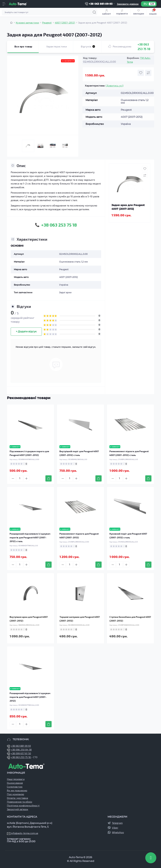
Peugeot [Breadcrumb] (47, 23)
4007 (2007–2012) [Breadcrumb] (65, 23)
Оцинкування (15, 783)
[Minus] (13, 479)
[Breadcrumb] (11, 23)
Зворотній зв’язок (18, 809)
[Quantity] (20, 478)
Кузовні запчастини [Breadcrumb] (27, 23)
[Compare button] (148, 73)
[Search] (94, 12)
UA (152, 4)
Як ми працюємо (17, 790)
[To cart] (49, 478)
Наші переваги (16, 779)
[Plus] (26, 479)
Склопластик (15, 787)
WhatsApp (118, 832)
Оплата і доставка (17, 798)
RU (146, 4)
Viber (115, 828)
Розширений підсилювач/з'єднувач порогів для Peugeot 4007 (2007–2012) (30, 697)
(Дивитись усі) (115, 85)
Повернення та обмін (19, 802)
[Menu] (4, 4)
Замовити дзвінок (128, 4)
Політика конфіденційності (23, 805)
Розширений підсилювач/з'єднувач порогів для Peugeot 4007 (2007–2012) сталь (30, 537)
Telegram (117, 823)
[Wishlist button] (141, 73)
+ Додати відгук (26, 331)
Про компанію (15, 794)
